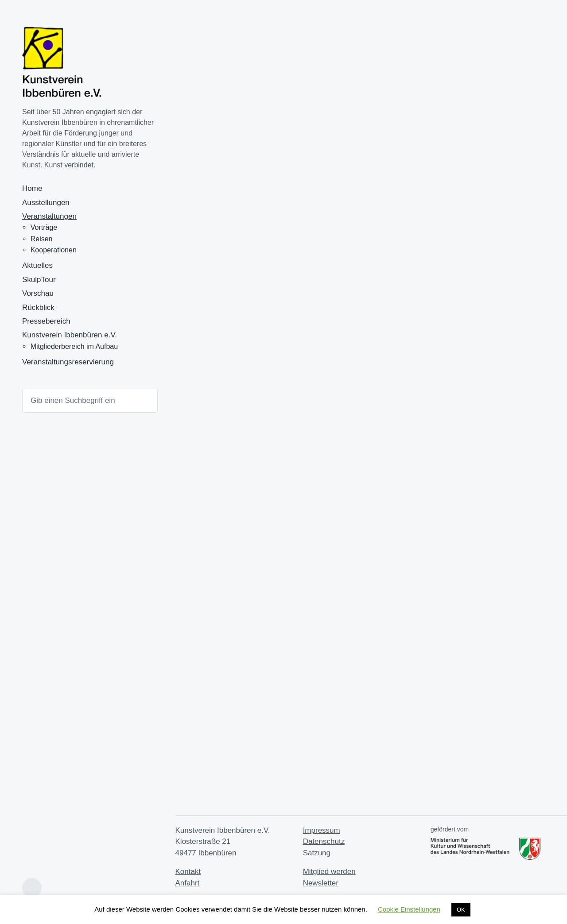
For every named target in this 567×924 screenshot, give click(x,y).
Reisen (42, 239)
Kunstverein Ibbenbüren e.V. (70, 335)
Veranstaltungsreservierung (68, 362)
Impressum (322, 830)
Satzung (317, 853)
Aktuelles (37, 265)
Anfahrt (188, 883)
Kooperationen (54, 250)
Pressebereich (46, 321)
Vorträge (44, 227)
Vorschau (38, 293)
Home (32, 188)
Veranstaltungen (49, 216)
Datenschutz (324, 841)
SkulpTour (39, 280)
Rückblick (38, 307)
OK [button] (461, 910)
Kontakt (188, 872)
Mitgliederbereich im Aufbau (74, 346)
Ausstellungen (46, 203)
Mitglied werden (329, 872)
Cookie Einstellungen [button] (409, 909)
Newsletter (321, 883)
